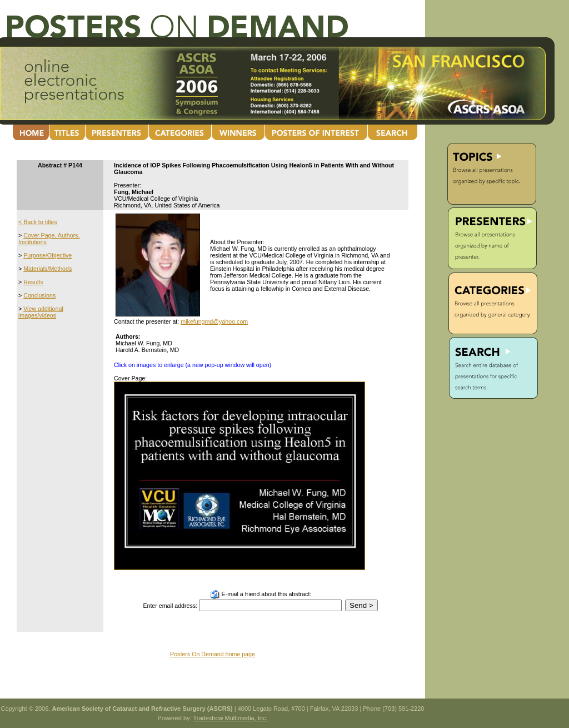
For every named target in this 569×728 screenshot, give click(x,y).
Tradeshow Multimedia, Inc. (230, 718)
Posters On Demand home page (213, 654)
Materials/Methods (48, 269)
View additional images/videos (41, 312)
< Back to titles (38, 222)
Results (33, 282)
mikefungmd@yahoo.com (214, 321)
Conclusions (39, 295)
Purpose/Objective (48, 255)
